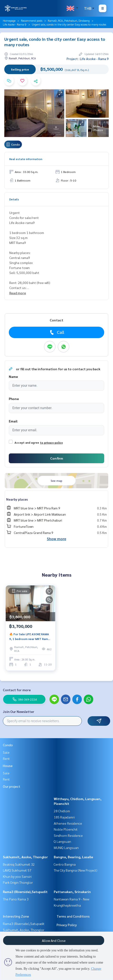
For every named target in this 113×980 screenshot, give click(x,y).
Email (13, 421)
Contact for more (17, 690)
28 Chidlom (62, 811)
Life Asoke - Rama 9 (15, 24)
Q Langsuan (62, 841)
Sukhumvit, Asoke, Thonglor (25, 857)
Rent (6, 758)
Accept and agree (27, 442)
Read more (18, 293)
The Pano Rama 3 (16, 899)
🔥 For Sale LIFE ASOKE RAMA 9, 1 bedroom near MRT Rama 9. (29, 637)
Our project (12, 786)
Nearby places (17, 499)
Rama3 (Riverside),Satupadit (25, 892)
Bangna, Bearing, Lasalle (73, 857)
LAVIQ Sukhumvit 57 (17, 870)
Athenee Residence (68, 823)
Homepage (9, 20)
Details (14, 199)
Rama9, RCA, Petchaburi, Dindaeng (69, 20)
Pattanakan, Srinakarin (72, 892)
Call (56, 332)
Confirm (57, 458)
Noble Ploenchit (66, 829)
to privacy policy (51, 442)
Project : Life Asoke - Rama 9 (88, 59)
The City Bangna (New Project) (76, 870)
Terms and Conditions (73, 916)
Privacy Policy (67, 925)
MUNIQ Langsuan (66, 848)
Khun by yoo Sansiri (17, 876)
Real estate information (26, 159)
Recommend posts (32, 20)
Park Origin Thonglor (18, 882)
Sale (6, 752)
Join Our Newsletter (19, 711)
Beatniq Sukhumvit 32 (19, 864)
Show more (56, 539)
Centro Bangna (65, 864)
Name (13, 376)
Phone (14, 399)
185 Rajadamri (64, 817)
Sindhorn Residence (68, 835)
